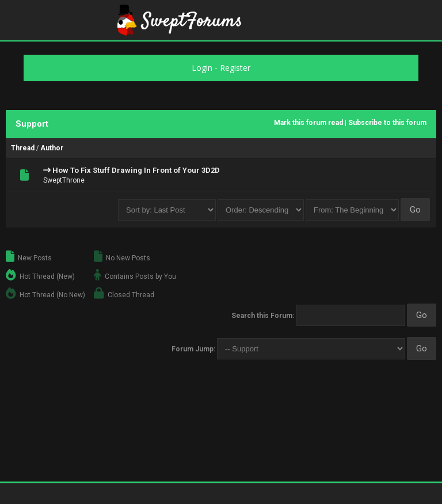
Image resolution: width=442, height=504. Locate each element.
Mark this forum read (308, 123)
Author (52, 148)
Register (235, 68)
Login (202, 68)
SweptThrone (64, 180)
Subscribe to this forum (387, 123)
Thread (23, 148)
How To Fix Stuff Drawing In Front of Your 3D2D (136, 170)
